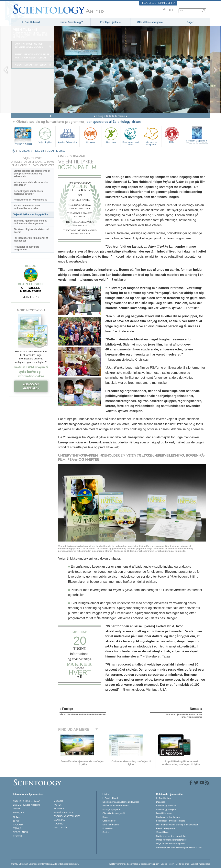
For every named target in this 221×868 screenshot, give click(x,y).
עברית (17, 817)
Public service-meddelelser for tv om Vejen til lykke (32, 56)
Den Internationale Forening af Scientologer (177, 825)
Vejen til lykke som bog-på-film (31, 214)
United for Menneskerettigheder (171, 840)
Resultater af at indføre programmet (26, 248)
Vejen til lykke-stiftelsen (31, 65)
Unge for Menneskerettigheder (171, 843)
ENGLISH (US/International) (27, 801)
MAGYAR (58, 801)
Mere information (111, 825)
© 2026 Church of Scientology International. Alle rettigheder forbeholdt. (45, 864)
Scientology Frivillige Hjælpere (171, 821)
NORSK (57, 805)
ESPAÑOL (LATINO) (63, 812)
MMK (172, 135)
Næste (121, 116)
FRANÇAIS (18, 812)
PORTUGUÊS (60, 828)
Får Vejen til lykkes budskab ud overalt (31, 231)
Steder (106, 832)
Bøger (190, 22)
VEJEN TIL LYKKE (56, 151)
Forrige (101, 116)
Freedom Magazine (197, 142)
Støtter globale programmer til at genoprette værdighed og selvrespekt (32, 174)
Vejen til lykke (45, 135)
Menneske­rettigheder (151, 136)
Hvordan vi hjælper (23, 144)
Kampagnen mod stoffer (131, 136)
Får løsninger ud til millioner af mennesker (31, 239)
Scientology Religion (166, 810)
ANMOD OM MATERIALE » (31, 386)
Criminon (91, 135)
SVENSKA (59, 809)
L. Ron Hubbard (31, 22)
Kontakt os (108, 828)
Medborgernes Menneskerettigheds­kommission (179, 847)
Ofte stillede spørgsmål (150, 22)
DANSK (17, 809)
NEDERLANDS (20, 832)
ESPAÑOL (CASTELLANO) (67, 816)
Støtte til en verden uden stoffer (171, 836)
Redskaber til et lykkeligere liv (30, 200)
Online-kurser (109, 821)
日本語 (16, 821)
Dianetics (161, 802)
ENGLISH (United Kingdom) (26, 805)
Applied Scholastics (67, 135)
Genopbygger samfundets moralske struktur (28, 192)
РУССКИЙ (18, 825)
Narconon (111, 135)
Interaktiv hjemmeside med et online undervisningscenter (30, 222)
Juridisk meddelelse (200, 864)
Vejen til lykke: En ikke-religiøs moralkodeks (29, 46)
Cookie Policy (167, 864)
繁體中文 (17, 828)
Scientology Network (166, 806)
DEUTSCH (18, 836)
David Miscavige (164, 813)
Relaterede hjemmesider (159, 3)
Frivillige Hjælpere (110, 22)
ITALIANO (58, 824)
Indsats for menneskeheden (116, 806)
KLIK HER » (31, 297)
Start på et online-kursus (168, 817)
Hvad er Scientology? (71, 22)
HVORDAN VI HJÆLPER (31, 151)
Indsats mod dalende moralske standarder (31, 184)
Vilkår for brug (182, 864)
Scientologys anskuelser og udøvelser (121, 802)
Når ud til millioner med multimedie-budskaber (27, 207)
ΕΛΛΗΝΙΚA (59, 820)
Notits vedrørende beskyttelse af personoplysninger (134, 864)
